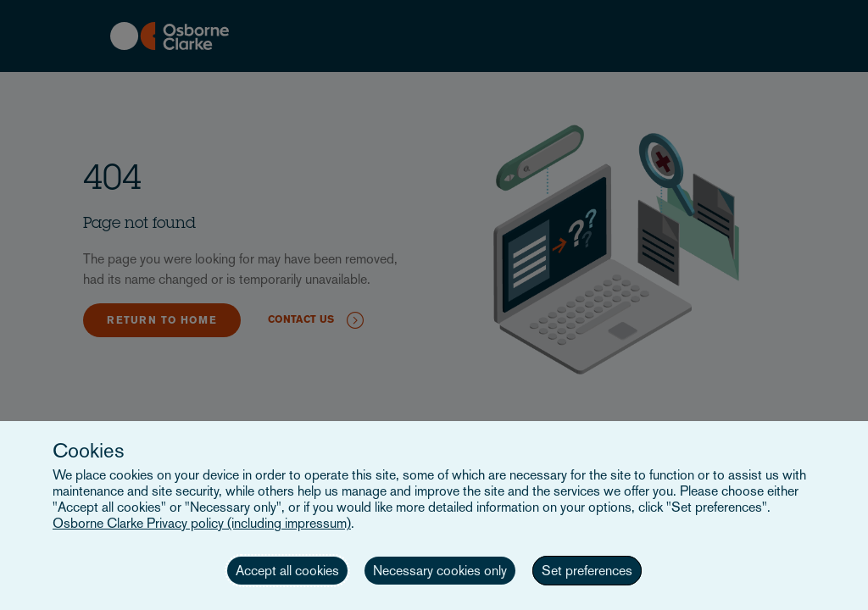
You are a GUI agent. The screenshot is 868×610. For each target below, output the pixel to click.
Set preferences (587, 571)
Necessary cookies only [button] (440, 571)
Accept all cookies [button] (287, 571)
